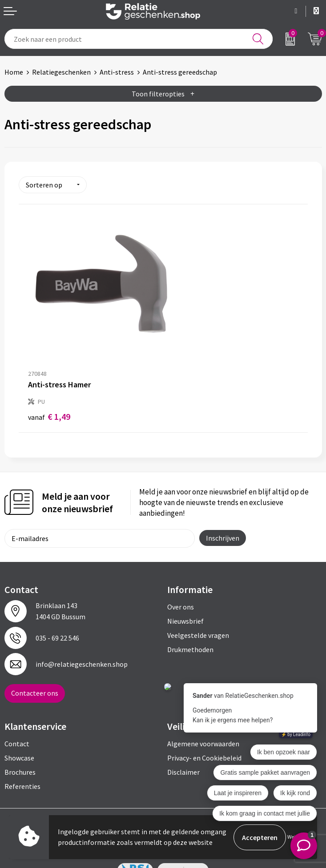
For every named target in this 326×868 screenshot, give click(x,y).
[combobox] (139, 39)
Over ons (181, 585)
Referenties (22, 765)
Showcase (19, 737)
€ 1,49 (49, 395)
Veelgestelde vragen (198, 614)
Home (14, 72)
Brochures (20, 751)
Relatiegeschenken (61, 72)
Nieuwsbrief (185, 600)
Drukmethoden (190, 628)
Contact (17, 722)
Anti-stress (117, 72)
